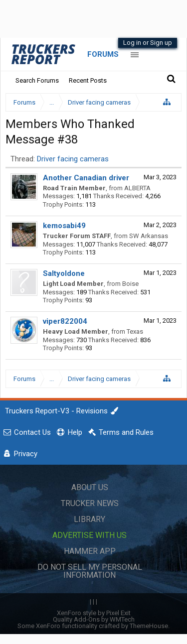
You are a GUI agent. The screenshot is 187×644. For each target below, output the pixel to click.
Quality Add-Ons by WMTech (94, 619)
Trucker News (90, 503)
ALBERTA (137, 188)
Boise (130, 284)
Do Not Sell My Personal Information (90, 571)
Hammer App (90, 551)
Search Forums (37, 80)
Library (90, 519)
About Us (90, 487)
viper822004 (65, 321)
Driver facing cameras (73, 159)
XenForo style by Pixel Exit (94, 613)
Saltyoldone (64, 273)
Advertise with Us (90, 535)
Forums (103, 54)
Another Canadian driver (86, 178)
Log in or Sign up (148, 43)
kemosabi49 (64, 226)
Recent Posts (88, 80)
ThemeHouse (149, 626)
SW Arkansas (149, 236)
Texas (135, 331)
